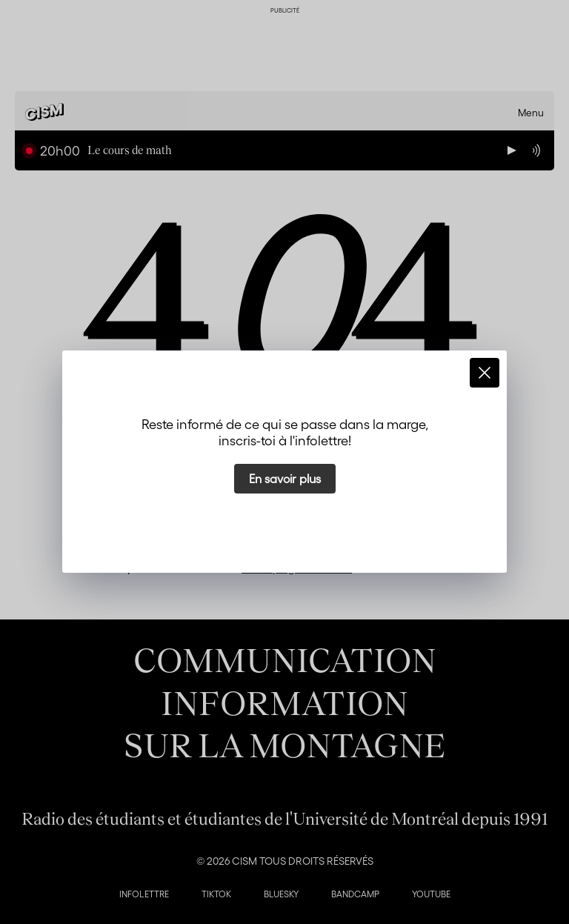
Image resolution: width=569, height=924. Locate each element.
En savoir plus (285, 478)
